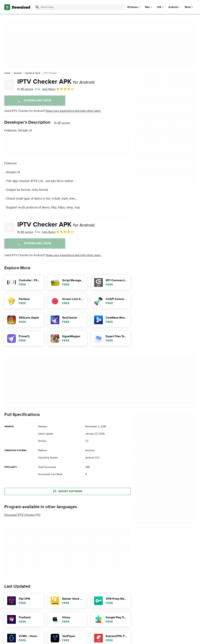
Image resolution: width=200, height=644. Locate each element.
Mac (147, 7)
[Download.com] (17, 7)
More (189, 7)
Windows (133, 7)
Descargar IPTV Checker (20, 515)
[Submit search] (37, 7)
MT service (64, 123)
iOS (159, 7)
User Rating (58, 89)
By (25, 89)
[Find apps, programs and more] (79, 7)
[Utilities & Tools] (33, 73)
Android (173, 7)
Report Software (67, 491)
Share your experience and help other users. (73, 111)
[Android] (18, 73)
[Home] (7, 73)
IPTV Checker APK (56, 82)
